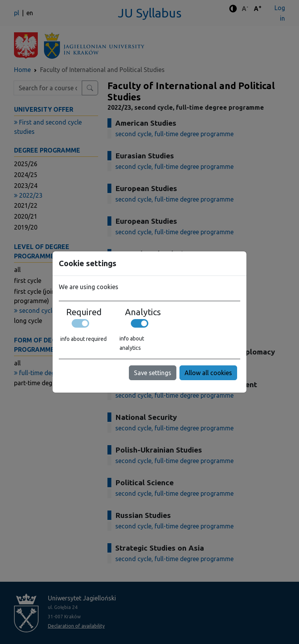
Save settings (153, 373)
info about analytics (132, 343)
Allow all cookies (208, 373)
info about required (84, 339)
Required (84, 312)
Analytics (143, 312)
